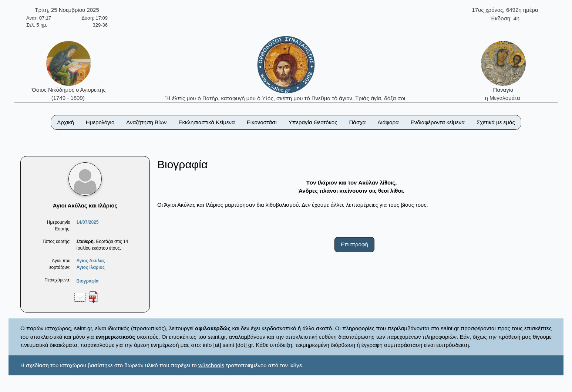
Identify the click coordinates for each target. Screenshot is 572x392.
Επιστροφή (354, 244)
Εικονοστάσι (262, 122)
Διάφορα (388, 122)
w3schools (211, 365)
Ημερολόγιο (100, 122)
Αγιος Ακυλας (90, 261)
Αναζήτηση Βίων (146, 122)
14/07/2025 (87, 222)
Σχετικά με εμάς (496, 122)
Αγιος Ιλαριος (90, 267)
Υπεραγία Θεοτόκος (313, 122)
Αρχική (65, 122)
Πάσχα (357, 122)
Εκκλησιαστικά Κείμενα (206, 122)
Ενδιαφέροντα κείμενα (438, 122)
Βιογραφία (87, 281)
